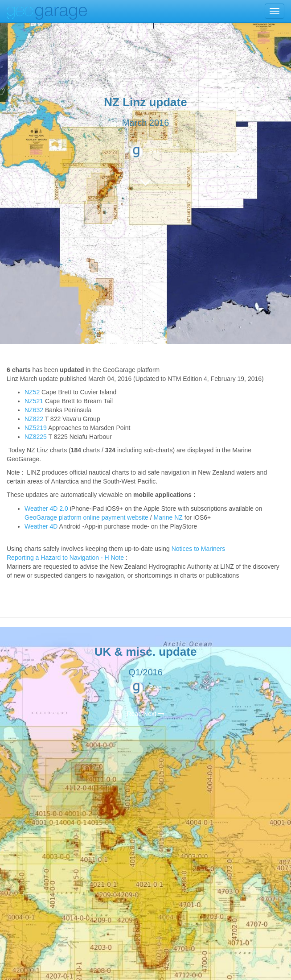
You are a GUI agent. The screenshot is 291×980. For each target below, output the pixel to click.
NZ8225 (36, 437)
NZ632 (34, 410)
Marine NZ (168, 517)
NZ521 (34, 401)
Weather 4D (41, 526)
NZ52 (32, 392)
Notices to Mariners (199, 549)
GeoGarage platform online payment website (86, 517)
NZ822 (34, 419)
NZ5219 (36, 428)
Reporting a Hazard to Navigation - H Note (65, 558)
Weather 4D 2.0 (47, 509)
